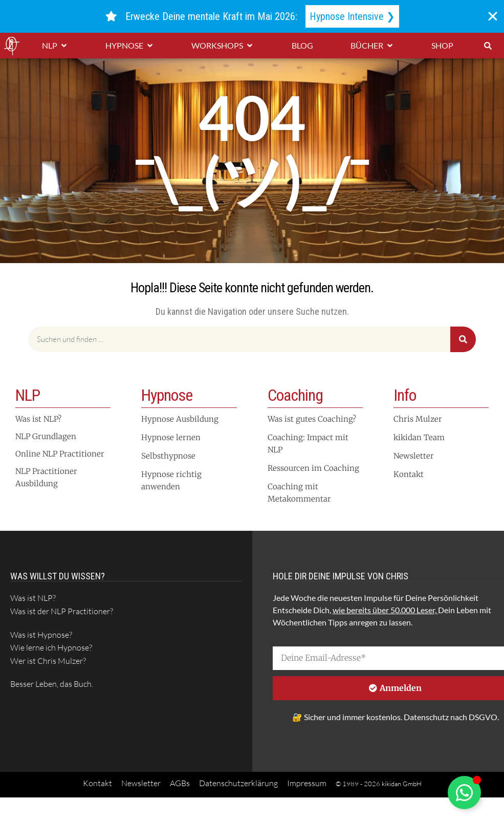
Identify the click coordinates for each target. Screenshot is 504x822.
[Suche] (463, 339)
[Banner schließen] (493, 16)
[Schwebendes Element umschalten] (464, 793)
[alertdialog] (252, 16)
